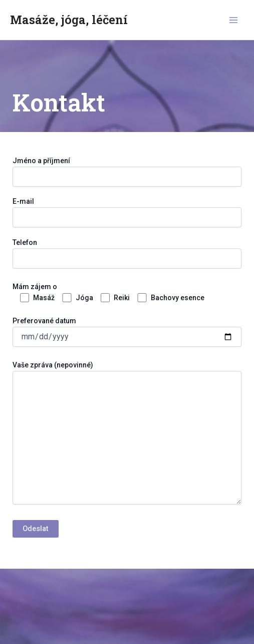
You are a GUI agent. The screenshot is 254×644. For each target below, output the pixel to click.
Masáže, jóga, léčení (69, 19)
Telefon (127, 386)
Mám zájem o (127, 408)
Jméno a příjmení (127, 172)
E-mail (127, 212)
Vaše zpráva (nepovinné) (127, 434)
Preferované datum (127, 425)
